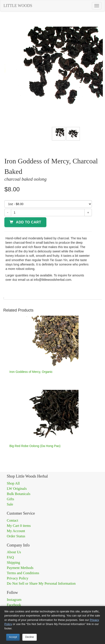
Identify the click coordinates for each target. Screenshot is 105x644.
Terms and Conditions (23, 573)
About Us (14, 552)
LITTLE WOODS (18, 6)
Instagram (14, 600)
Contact (12, 520)
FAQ (10, 557)
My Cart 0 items (19, 526)
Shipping (13, 563)
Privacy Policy (17, 578)
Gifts (10, 499)
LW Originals (17, 489)
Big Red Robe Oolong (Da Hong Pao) (35, 446)
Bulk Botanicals (19, 494)
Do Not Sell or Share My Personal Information (41, 583)
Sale (10, 504)
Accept (13, 637)
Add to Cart (25, 222)
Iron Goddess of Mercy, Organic (31, 372)
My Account (16, 531)
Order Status (16, 536)
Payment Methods (20, 568)
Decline (30, 637)
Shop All (13, 483)
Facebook (14, 605)
